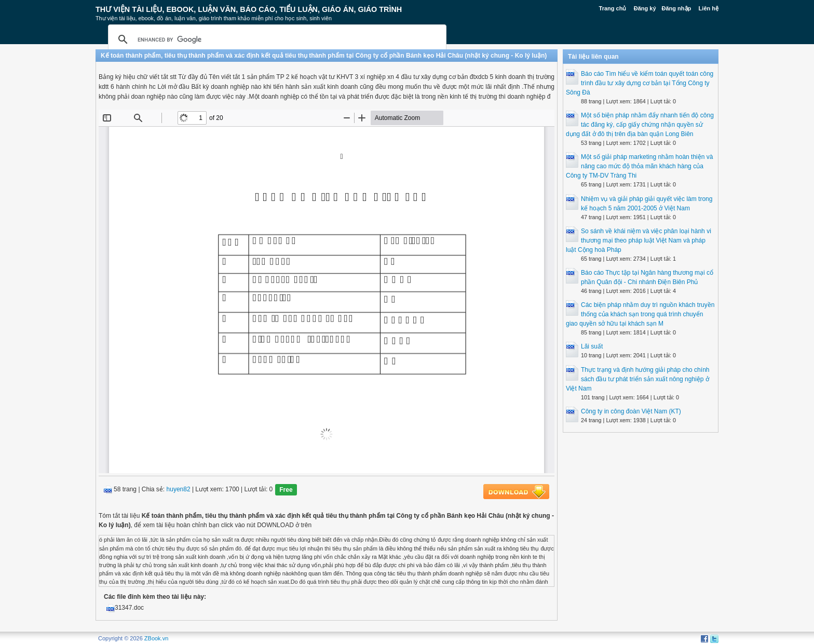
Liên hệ (709, 8)
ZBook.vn (156, 638)
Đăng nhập (677, 8)
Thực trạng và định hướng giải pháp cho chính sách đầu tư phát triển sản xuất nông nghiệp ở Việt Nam (637, 379)
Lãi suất (592, 346)
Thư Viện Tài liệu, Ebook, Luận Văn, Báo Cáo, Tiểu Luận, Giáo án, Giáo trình (249, 9)
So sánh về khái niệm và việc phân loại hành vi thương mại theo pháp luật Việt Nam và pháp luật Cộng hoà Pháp (639, 240)
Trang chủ (613, 8)
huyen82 (179, 490)
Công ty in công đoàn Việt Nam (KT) (631, 411)
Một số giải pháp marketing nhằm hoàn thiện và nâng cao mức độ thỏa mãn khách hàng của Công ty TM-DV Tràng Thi (639, 166)
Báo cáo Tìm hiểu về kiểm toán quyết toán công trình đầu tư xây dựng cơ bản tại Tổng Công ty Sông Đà (640, 83)
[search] (276, 39)
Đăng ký (645, 8)
